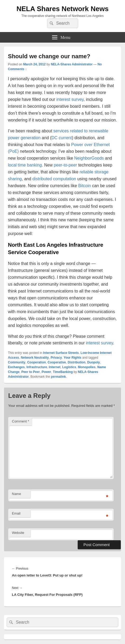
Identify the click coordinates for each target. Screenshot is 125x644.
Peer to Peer (31, 372)
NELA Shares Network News (62, 9)
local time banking (25, 165)
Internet (55, 367)
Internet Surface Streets (61, 353)
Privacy (56, 358)
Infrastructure (37, 367)
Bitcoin (85, 186)
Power (46, 372)
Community (17, 362)
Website (18, 533)
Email (16, 513)
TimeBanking (63, 372)
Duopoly (94, 362)
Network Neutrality (35, 358)
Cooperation (37, 362)
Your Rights (73, 358)
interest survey (70, 99)
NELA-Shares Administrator (72, 64)
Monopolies (87, 367)
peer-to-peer (65, 165)
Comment (20, 421)
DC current (62, 138)
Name (17, 494)
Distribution (77, 362)
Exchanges (16, 367)
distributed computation (54, 179)
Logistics (69, 367)
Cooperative (57, 362)
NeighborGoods (89, 158)
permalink (59, 377)
